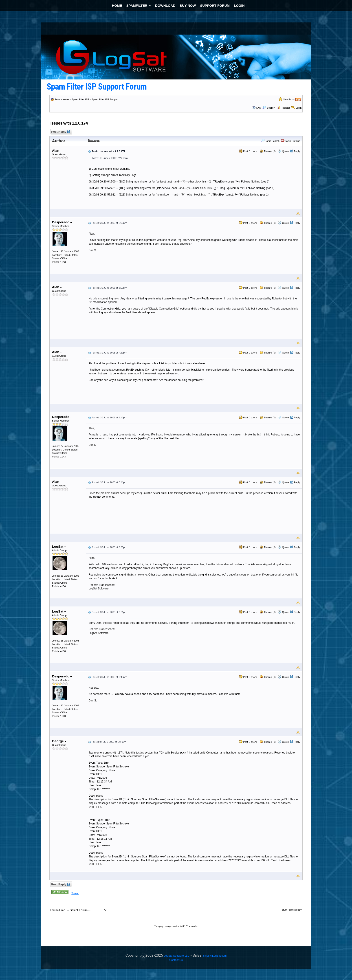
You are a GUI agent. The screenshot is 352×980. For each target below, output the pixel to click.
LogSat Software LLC (177, 956)
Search (269, 108)
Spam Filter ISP (80, 99)
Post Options (248, 151)
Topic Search (270, 141)
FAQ (259, 108)
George (59, 741)
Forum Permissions (291, 910)
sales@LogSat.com (215, 956)
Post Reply (61, 132)
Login (299, 108)
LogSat (59, 546)
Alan (57, 151)
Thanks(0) (268, 151)
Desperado (62, 222)
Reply (297, 151)
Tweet (75, 893)
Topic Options (290, 141)
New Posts (289, 99)
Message (94, 140)
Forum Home (62, 99)
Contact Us (176, 960)
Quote (285, 151)
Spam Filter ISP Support (105, 99)
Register (285, 108)
